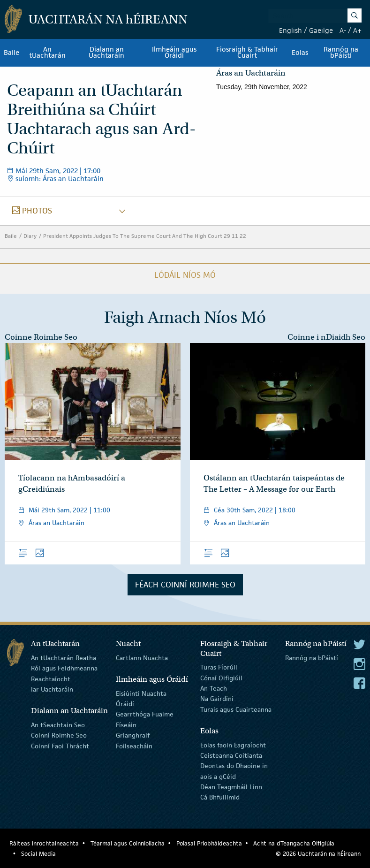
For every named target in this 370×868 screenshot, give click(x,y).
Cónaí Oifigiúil (221, 678)
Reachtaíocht (51, 678)
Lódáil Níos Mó (185, 275)
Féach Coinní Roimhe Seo (185, 585)
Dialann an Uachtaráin (106, 53)
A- (343, 30)
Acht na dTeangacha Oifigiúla (294, 843)
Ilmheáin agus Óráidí (174, 53)
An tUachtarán (47, 53)
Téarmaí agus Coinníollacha (128, 843)
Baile (11, 53)
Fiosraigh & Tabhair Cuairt (247, 53)
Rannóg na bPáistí (341, 53)
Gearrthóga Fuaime (145, 714)
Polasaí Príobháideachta (209, 843)
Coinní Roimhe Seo (59, 735)
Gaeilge (321, 30)
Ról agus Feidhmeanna (64, 668)
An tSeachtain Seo (58, 725)
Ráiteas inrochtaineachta (44, 843)
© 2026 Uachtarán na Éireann (318, 854)
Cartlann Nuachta (142, 658)
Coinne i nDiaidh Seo (326, 337)
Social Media (38, 854)
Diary (30, 236)
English (291, 30)
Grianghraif (133, 735)
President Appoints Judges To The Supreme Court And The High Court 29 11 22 (145, 236)
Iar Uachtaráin (52, 689)
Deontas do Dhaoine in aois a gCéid (234, 771)
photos (37, 211)
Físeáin (126, 725)
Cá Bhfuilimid (220, 797)
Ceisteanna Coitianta (231, 755)
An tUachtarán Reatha (64, 658)
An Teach (214, 688)
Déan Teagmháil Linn (231, 787)
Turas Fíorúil (219, 667)
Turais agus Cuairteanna (236, 709)
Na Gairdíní (217, 699)
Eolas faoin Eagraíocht (233, 745)
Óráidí (125, 704)
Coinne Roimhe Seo (41, 337)
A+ (357, 30)
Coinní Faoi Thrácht (60, 746)
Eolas (300, 53)
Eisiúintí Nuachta (141, 693)
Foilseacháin (134, 746)
